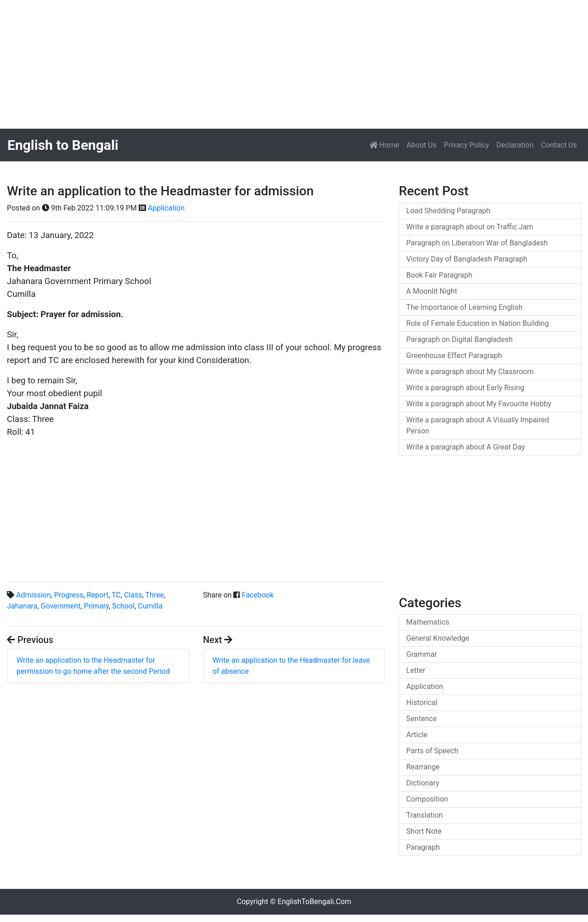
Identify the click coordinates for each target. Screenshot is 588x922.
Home (386, 144)
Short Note (424, 831)
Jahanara (22, 606)
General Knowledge (438, 638)
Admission (34, 595)
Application (166, 208)
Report (98, 595)
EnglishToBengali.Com (314, 902)
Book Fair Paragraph (439, 275)
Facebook (257, 595)
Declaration (515, 145)
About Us (421, 145)
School (123, 606)
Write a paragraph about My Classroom (470, 372)
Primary (96, 606)
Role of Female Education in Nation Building (477, 323)
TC (116, 595)
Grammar (421, 654)
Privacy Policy (466, 145)
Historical (422, 703)
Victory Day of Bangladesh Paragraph (467, 259)
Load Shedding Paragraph (448, 211)
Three (155, 595)
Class (133, 595)
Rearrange (423, 767)
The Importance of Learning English (464, 307)
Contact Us (559, 145)
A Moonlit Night (432, 291)
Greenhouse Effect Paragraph (454, 356)
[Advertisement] (276, 64)
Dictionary (423, 783)
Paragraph (423, 847)
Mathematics (428, 622)
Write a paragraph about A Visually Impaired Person (478, 425)
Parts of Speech (432, 751)
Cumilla (150, 606)
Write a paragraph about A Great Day (465, 447)
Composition (427, 799)
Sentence (421, 719)
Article (417, 735)
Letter (416, 670)
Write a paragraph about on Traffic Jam (470, 227)
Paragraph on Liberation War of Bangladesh (477, 243)
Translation (424, 815)
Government (61, 606)
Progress (69, 595)
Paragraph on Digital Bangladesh (459, 339)
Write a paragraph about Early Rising (465, 388)
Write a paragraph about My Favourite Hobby (479, 404)
